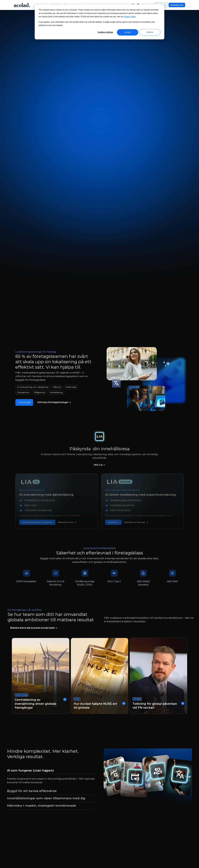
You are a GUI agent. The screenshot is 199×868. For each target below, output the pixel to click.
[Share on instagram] (172, 854)
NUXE (77, 471)
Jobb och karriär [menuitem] (22, 834)
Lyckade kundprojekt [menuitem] (70, 828)
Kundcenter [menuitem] (111, 818)
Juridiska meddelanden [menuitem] (158, 818)
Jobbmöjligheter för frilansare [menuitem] (29, 839)
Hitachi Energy (21, 467)
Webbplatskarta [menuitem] (154, 828)
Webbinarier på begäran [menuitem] (72, 818)
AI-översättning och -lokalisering (33, 159)
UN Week (137, 471)
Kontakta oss (177, 5)
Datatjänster (23, 164)
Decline (150, 32)
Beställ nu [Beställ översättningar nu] (109, 63)
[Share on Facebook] (159, 854)
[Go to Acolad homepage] (22, 5)
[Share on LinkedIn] (178, 854)
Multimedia (71, 159)
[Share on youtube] (184, 854)
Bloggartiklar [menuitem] (66, 834)
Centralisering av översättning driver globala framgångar (41, 475)
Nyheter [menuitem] (17, 823)
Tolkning (57, 159)
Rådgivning (39, 164)
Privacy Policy (130, 17)
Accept (128, 32)
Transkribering (56, 164)
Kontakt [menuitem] (108, 823)
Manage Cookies (89, 854)
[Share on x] (165, 854)
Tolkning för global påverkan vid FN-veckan (158, 477)
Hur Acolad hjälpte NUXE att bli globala (100, 477)
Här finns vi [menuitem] (19, 828)
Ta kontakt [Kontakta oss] (90, 63)
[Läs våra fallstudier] (34, 400)
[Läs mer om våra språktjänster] (55, 174)
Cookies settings (105, 32)
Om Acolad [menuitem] (19, 818)
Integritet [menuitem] (150, 823)
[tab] (51, 542)
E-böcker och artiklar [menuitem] (70, 823)
